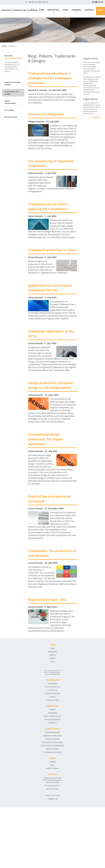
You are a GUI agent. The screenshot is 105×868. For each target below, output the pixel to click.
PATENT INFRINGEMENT (53, 732)
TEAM (65, 10)
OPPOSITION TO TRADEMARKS (52, 742)
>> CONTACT (95, 117)
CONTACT (89, 10)
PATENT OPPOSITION (53, 739)
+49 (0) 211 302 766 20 (38, 2)
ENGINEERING (53, 684)
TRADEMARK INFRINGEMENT (52, 736)
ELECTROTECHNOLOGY (53, 687)
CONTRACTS (53, 723)
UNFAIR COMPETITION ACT (53, 716)
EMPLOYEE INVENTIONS (52, 720)
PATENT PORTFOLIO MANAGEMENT (52, 746)
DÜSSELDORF (52, 652)
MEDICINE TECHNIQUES (53, 693)
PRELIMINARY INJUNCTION (53, 752)
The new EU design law (46, 114)
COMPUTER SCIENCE (52, 700)
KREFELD (53, 655)
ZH (102, 2)
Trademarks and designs (11, 93)
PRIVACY (53, 658)
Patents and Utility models (12, 83)
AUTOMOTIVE (53, 690)
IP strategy (9, 110)
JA (99, 2)
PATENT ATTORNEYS (53, 768)
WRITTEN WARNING (53, 749)
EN (96, 2)
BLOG (101, 10)
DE (93, 2)
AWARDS (53, 762)
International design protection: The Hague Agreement (46, 439)
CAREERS (76, 10)
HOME (4, 46)
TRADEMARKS (52, 713)
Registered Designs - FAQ (47, 599)
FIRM (42, 10)
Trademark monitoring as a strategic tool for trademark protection (50, 78)
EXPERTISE (53, 10)
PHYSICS (52, 697)
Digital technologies (10, 102)
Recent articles (11, 117)
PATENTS (52, 710)
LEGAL (52, 662)
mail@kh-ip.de (52, 799)
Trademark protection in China (52, 250)
